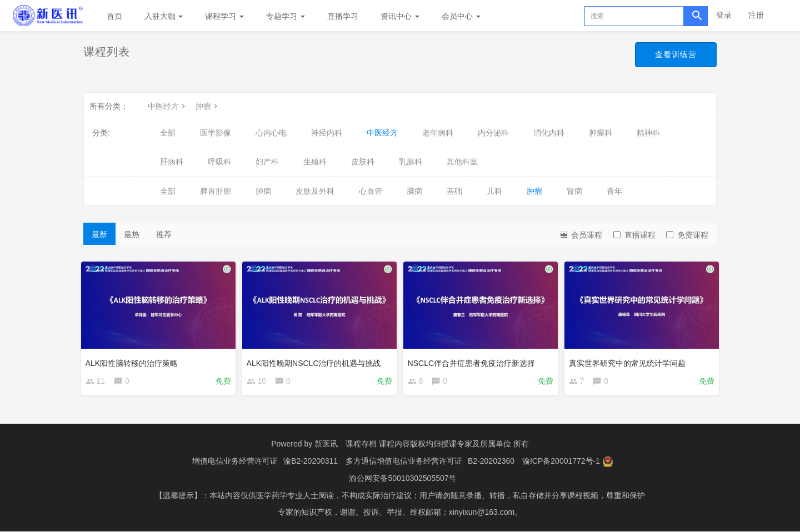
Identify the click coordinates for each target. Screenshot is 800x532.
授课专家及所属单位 (476, 446)
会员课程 (581, 234)
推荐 (164, 234)
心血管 (371, 191)
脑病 (414, 191)
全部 (168, 133)
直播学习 (343, 16)
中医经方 (168, 106)
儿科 (494, 191)
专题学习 (286, 16)
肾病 (574, 191)
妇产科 (267, 162)
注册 (756, 15)
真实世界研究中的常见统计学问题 (629, 360)
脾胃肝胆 (216, 191)
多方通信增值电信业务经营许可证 (404, 463)
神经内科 (327, 133)
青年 (614, 191)
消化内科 (549, 133)
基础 (454, 191)
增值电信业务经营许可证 (235, 463)
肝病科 (172, 162)
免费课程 (687, 235)
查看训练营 (676, 54)
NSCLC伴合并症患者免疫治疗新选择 (474, 360)
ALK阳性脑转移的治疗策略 (134, 360)
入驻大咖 (164, 16)
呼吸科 (219, 162)
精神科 (648, 133)
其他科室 (462, 162)
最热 (132, 234)
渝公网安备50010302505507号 (402, 479)
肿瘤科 (601, 133)
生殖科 (315, 162)
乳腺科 (411, 162)
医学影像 (216, 133)
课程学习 (224, 16)
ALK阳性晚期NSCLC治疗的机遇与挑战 (316, 360)
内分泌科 (493, 133)
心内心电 (271, 133)
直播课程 (634, 235)
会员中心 (461, 16)
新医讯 (326, 446)
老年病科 (438, 133)
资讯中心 (400, 16)
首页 (114, 16)
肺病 (263, 191)
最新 (99, 234)
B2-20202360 (491, 463)
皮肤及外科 (315, 191)
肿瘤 (208, 106)
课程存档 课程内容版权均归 (393, 446)
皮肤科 (363, 162)
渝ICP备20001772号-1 (561, 463)
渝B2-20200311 (311, 463)
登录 (724, 15)
